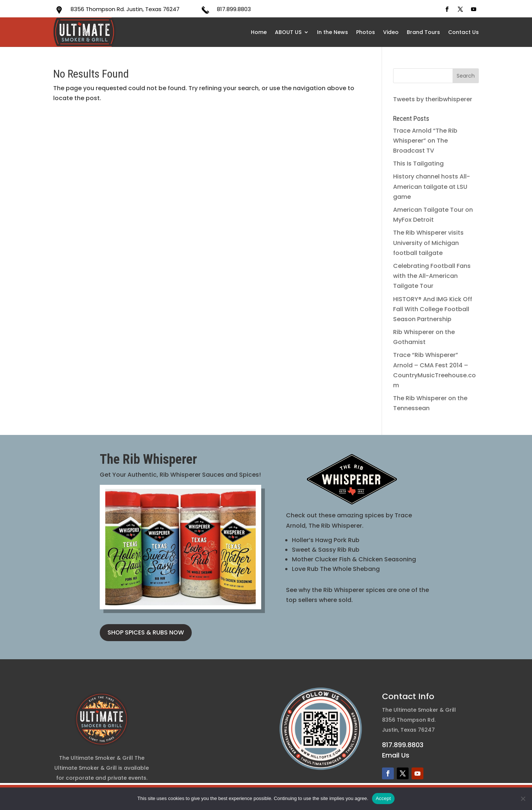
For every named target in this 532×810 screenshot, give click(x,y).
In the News (332, 32)
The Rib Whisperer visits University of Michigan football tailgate (428, 243)
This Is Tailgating (418, 164)
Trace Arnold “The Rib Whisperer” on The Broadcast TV (425, 141)
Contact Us (463, 32)
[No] (523, 799)
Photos (366, 32)
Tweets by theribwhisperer (433, 99)
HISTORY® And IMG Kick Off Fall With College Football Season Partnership (433, 309)
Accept (383, 798)
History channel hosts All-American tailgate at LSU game (432, 186)
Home (259, 32)
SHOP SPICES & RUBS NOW (146, 632)
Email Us (396, 755)
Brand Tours (423, 32)
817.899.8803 (234, 9)
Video (391, 32)
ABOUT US (288, 32)
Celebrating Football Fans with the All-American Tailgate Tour (432, 276)
